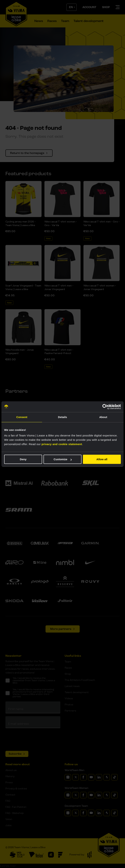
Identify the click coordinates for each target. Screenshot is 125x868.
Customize (63, 459)
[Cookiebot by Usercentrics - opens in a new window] (105, 407)
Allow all (102, 459)
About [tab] (103, 417)
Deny (23, 459)
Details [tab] (62, 417)
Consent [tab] (22, 417)
